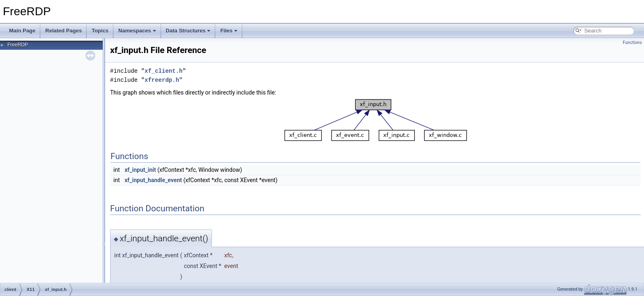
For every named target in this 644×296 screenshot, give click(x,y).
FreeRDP (18, 45)
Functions (632, 43)
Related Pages (63, 31)
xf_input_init (140, 170)
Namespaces (137, 31)
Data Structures (188, 31)
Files (229, 31)
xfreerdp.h (162, 80)
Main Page (22, 31)
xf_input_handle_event (153, 180)
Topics (100, 31)
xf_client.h (163, 71)
